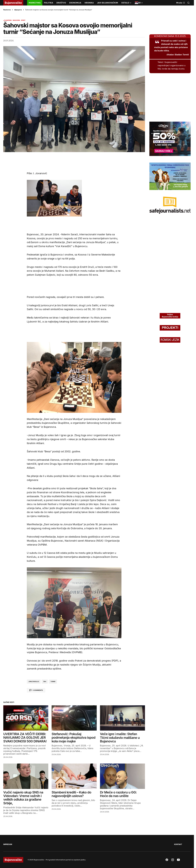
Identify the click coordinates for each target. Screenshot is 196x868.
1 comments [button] (38, 690)
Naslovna (7, 10)
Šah (45, 682)
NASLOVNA (16, 20)
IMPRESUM (8, 844)
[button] (188, 3)
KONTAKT (178, 844)
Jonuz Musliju (34, 682)
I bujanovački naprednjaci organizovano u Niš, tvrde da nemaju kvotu (172, 65)
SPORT (23, 20)
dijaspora (18, 10)
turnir (53, 682)
